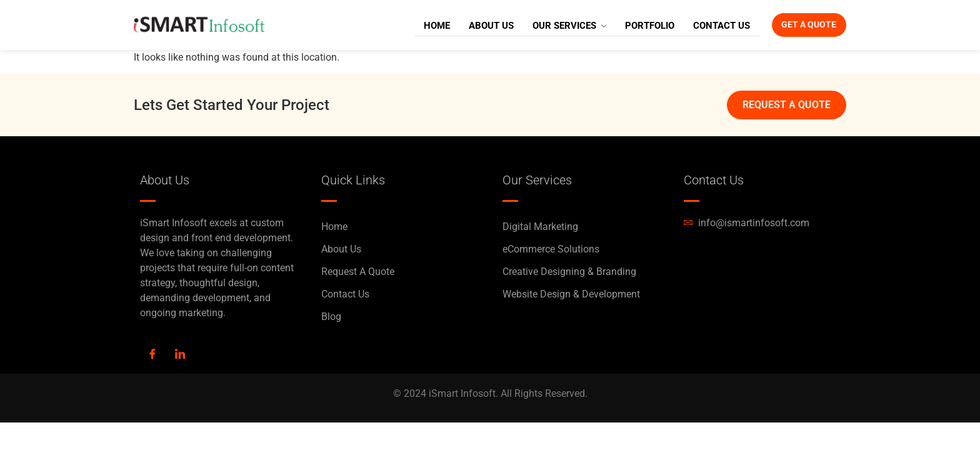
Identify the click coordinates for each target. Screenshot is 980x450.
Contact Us (702, 25)
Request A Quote (358, 272)
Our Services (549, 25)
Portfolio (630, 25)
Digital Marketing (540, 227)
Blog (331, 317)
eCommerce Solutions (551, 249)
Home (417, 25)
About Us (471, 25)
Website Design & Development (571, 294)
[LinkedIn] (180, 355)
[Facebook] (152, 355)
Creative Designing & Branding (569, 272)
